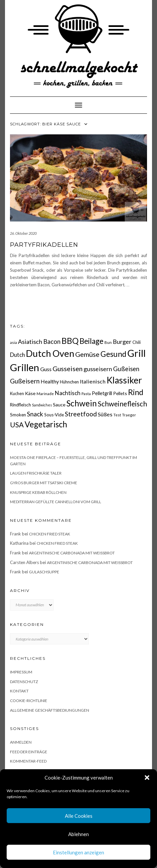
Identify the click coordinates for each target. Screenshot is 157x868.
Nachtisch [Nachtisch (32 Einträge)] (68, 393)
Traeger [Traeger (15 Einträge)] (129, 415)
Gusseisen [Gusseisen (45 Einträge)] (68, 368)
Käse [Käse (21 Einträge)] (30, 393)
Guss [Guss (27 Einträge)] (46, 369)
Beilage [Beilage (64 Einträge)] (91, 341)
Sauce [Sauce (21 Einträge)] (59, 405)
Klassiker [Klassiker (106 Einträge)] (124, 380)
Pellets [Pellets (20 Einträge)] (120, 393)
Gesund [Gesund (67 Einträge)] (113, 354)
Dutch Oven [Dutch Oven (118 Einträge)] (50, 353)
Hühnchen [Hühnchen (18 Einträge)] (69, 382)
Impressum (21, 672)
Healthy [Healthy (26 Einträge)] (50, 381)
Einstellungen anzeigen (78, 852)
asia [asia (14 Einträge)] (13, 342)
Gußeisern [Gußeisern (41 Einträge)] (25, 381)
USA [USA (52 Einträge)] (17, 425)
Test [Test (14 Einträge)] (117, 415)
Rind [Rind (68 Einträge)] (136, 392)
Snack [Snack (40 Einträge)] (35, 414)
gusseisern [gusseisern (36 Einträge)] (98, 369)
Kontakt (19, 691)
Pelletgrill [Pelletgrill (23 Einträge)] (102, 393)
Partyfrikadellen (44, 245)
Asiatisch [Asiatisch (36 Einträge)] (30, 342)
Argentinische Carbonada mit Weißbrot (72, 553)
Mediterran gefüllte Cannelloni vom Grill (56, 502)
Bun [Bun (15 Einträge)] (108, 342)
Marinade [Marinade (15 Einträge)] (45, 394)
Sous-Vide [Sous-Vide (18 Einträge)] (54, 415)
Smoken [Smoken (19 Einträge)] (18, 415)
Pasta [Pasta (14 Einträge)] (86, 394)
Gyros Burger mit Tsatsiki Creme (44, 483)
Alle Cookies (79, 816)
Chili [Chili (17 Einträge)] (137, 342)
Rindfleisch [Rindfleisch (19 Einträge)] (20, 405)
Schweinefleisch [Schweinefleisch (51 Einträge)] (122, 404)
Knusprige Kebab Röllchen (38, 492)
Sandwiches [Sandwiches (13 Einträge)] (42, 405)
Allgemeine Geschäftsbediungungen (50, 710)
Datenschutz (24, 682)
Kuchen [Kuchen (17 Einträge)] (17, 394)
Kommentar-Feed (28, 761)
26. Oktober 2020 (23, 233)
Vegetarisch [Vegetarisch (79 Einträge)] (46, 424)
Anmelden (21, 742)
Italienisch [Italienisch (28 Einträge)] (93, 381)
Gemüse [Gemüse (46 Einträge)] (87, 354)
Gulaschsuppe (44, 572)
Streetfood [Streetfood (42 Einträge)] (81, 414)
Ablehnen (78, 834)
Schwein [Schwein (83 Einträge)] (82, 403)
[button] (147, 778)
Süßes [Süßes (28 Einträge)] (105, 414)
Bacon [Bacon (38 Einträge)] (52, 342)
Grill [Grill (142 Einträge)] (137, 353)
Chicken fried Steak (50, 534)
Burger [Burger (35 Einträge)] (122, 342)
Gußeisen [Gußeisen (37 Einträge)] (126, 369)
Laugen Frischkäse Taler (36, 473)
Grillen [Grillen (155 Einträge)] (25, 367)
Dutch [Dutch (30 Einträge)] (17, 355)
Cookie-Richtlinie (29, 701)
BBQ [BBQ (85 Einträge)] (70, 341)
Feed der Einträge (29, 752)
